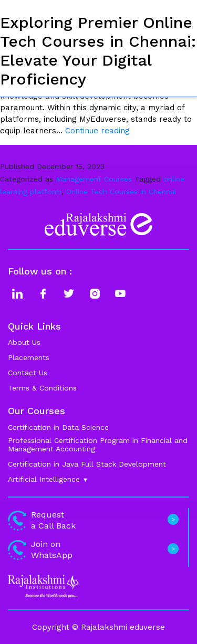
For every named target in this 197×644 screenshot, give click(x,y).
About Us (24, 342)
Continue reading (97, 131)
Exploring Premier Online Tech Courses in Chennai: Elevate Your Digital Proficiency (98, 51)
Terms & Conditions (42, 388)
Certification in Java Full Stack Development (87, 464)
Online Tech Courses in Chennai (121, 192)
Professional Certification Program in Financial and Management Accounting (98, 445)
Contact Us (28, 373)
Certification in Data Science (58, 427)
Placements (29, 357)
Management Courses (94, 179)
